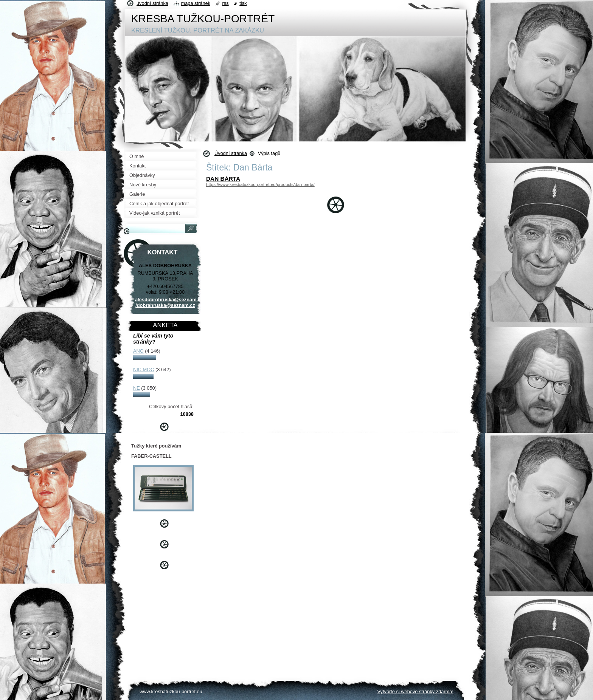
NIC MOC (144, 369)
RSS (226, 3)
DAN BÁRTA (223, 179)
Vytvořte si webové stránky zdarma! (415, 691)
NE (137, 388)
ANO (138, 351)
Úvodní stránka (231, 153)
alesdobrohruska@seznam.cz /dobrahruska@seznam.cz (169, 302)
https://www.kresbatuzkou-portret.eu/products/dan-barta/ (260, 184)
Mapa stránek (196, 3)
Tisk (243, 3)
